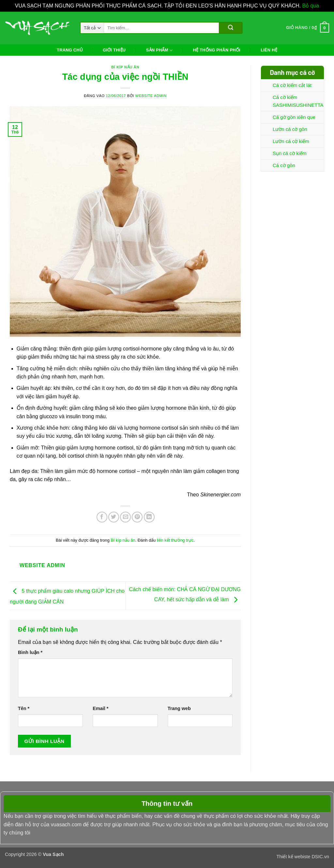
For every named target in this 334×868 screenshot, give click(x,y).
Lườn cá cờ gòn (290, 129)
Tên (24, 708)
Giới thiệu (114, 50)
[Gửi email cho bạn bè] (125, 517)
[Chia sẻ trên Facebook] (102, 517)
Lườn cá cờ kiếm (291, 141)
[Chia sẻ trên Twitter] (114, 517)
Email (100, 708)
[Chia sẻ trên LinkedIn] (149, 517)
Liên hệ (269, 50)
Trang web (179, 708)
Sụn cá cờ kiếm (290, 153)
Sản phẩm (159, 50)
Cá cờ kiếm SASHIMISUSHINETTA (298, 101)
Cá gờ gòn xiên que (294, 117)
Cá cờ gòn (284, 165)
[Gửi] (230, 28)
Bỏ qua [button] (311, 6)
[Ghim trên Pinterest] (137, 517)
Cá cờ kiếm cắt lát (292, 85)
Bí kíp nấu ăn (125, 67)
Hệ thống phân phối (216, 50)
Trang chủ (70, 50)
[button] (308, 28)
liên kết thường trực (175, 540)
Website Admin (151, 96)
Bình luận (30, 652)
